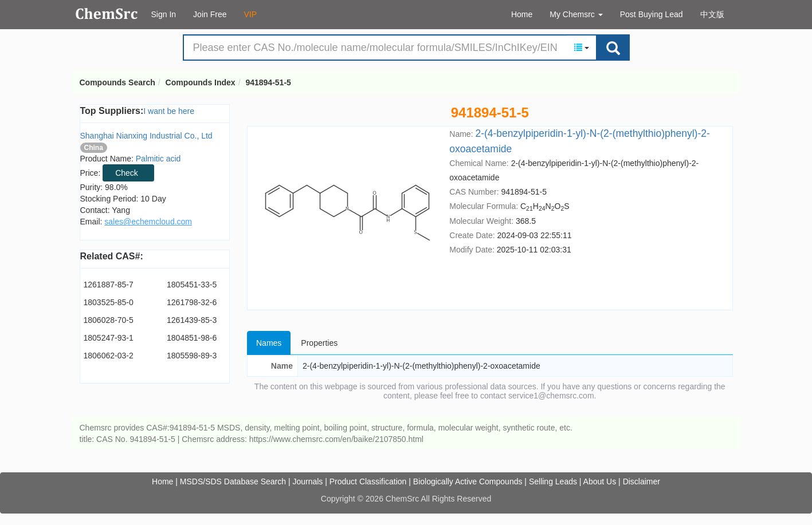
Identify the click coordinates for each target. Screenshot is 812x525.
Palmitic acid (158, 159)
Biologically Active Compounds (468, 481)
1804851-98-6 (192, 338)
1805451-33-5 (192, 285)
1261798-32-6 (192, 302)
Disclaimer (642, 481)
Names (269, 343)
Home (522, 14)
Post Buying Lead (652, 14)
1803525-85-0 (109, 302)
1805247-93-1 (109, 338)
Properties (319, 343)
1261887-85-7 (109, 285)
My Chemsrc (576, 14)
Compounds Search (107, 14)
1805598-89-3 (192, 356)
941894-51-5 (268, 82)
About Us (600, 481)
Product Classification (368, 481)
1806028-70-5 (109, 320)
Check (127, 173)
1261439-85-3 (192, 320)
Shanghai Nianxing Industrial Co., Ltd (146, 136)
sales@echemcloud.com (148, 222)
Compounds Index (201, 82)
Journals (307, 481)
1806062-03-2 (109, 356)
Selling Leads (553, 481)
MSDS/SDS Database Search (233, 481)
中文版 (712, 14)
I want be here (169, 111)
